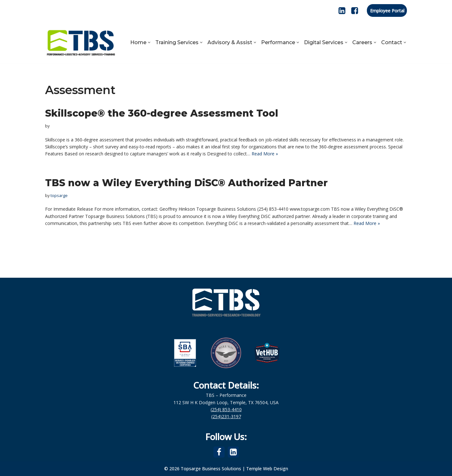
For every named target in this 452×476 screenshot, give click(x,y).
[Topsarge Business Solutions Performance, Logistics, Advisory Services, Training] (81, 42)
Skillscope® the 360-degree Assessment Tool (162, 113)
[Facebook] (355, 11)
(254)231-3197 (226, 416)
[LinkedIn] (342, 11)
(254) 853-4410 (226, 409)
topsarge (59, 196)
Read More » (265, 154)
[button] (149, 42)
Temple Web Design (267, 469)
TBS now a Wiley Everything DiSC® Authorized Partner (186, 183)
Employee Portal (387, 11)
